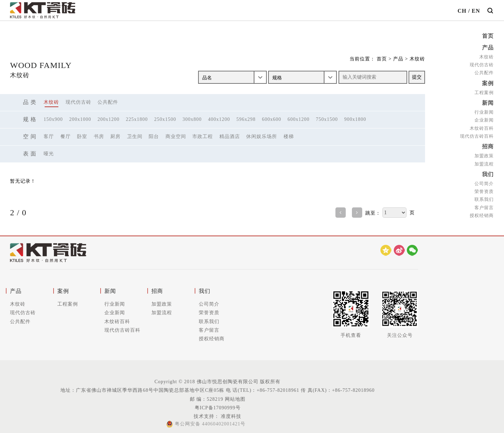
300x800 (192, 119)
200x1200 (108, 119)
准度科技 (231, 416)
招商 (488, 145)
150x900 (53, 119)
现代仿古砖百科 (477, 134)
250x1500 (165, 119)
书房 (99, 136)
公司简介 (484, 181)
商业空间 (176, 136)
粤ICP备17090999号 (218, 408)
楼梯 (289, 136)
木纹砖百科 (482, 127)
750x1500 (327, 119)
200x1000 (80, 119)
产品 (488, 47)
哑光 (49, 154)
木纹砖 (486, 56)
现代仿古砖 (482, 64)
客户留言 (484, 204)
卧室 (82, 136)
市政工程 (203, 136)
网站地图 (235, 399)
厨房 (115, 136)
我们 (488, 172)
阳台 (154, 136)
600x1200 (299, 119)
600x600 (272, 119)
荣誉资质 (484, 189)
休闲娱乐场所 (262, 136)
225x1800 (137, 119)
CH (462, 11)
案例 (488, 82)
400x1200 (219, 119)
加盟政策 (484, 154)
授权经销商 (482, 213)
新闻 (488, 101)
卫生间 (135, 136)
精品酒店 (230, 136)
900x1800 (355, 119)
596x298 (246, 119)
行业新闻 (484, 110)
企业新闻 (484, 119)
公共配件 (484, 72)
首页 (488, 36)
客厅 (49, 136)
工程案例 (484, 91)
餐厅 (66, 136)
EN (476, 11)
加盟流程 (484, 162)
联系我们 (484, 197)
